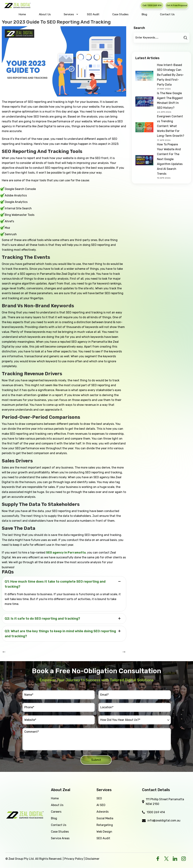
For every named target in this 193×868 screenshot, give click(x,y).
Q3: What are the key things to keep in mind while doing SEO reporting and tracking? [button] (63, 633)
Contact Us (59, 825)
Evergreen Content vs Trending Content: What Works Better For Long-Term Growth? (171, 126)
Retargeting (105, 825)
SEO (99, 798)
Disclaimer (92, 859)
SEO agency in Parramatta (66, 553)
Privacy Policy (74, 859)
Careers (56, 812)
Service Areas (60, 838)
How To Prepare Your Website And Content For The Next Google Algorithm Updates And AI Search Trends (170, 159)
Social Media (105, 818)
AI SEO (101, 805)
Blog (54, 818)
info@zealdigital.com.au (164, 820)
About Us (57, 805)
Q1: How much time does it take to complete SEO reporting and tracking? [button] (63, 584)
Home (55, 798)
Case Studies (60, 832)
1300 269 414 (156, 812)
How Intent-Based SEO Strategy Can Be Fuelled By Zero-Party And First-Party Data (170, 75)
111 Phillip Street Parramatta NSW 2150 (165, 802)
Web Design (104, 832)
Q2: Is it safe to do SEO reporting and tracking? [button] (63, 619)
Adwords (103, 812)
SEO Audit (103, 838)
